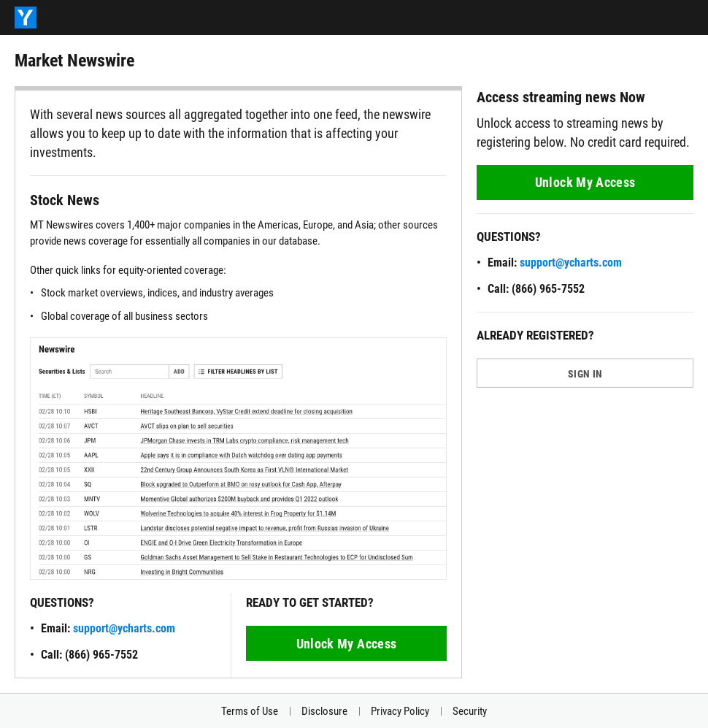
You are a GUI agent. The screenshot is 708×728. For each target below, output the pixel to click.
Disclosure (324, 711)
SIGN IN (585, 374)
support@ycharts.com (124, 628)
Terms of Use (250, 711)
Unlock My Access (347, 644)
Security (470, 711)
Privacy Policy (400, 711)
